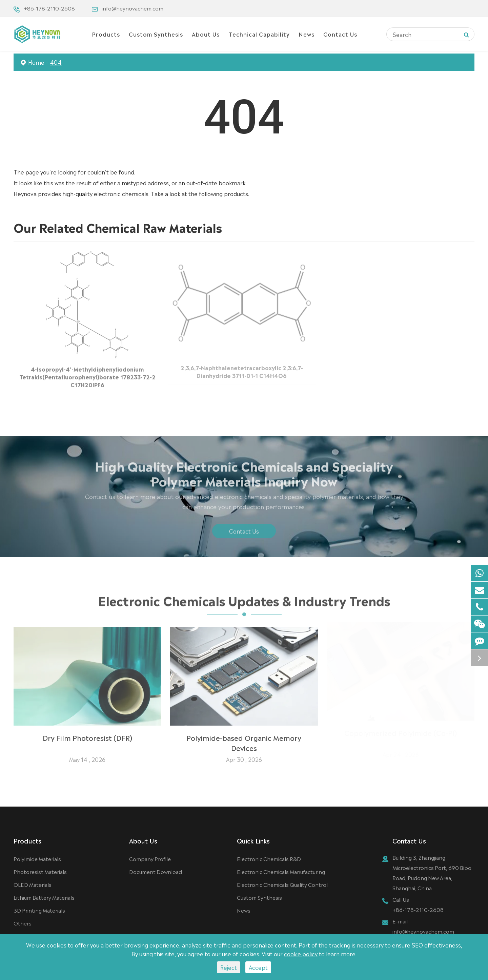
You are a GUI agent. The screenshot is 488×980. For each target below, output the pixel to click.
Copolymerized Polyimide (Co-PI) (401, 735)
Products (106, 34)
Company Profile (150, 859)
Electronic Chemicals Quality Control (282, 884)
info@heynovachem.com (133, 8)
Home (36, 62)
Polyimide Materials (37, 859)
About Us (206, 34)
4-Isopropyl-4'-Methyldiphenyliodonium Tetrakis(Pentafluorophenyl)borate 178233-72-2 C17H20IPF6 (87, 374)
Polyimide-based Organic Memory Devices (244, 740)
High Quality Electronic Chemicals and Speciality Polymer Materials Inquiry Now (244, 475)
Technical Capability (259, 34)
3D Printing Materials (39, 910)
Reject (229, 967)
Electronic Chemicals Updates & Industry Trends (244, 602)
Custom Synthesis (156, 34)
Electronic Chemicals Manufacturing (281, 871)
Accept (258, 967)
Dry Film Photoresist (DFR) (87, 735)
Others (23, 923)
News (307, 34)
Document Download (156, 871)
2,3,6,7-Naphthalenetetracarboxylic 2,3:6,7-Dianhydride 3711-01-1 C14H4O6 (242, 369)
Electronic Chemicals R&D (269, 859)
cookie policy (301, 954)
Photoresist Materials (40, 871)
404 (56, 62)
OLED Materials (33, 884)
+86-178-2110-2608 (49, 8)
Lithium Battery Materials (44, 897)
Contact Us (340, 34)
